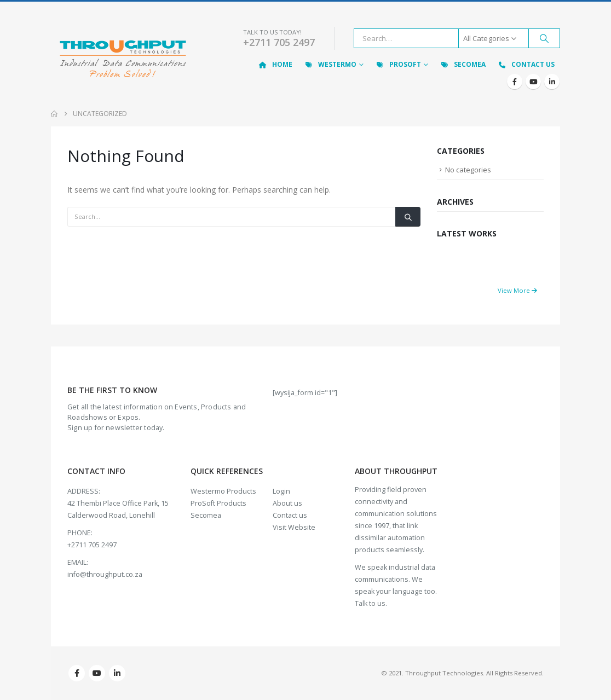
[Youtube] (533, 82)
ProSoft (398, 64)
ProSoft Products (218, 503)
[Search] (544, 38)
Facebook (77, 673)
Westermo (330, 64)
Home (275, 64)
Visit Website (294, 527)
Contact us (290, 515)
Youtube (97, 673)
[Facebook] (515, 82)
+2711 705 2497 (279, 42)
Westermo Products (223, 491)
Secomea (463, 64)
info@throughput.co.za (105, 574)
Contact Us (526, 64)
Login (281, 491)
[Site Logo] (123, 60)
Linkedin (117, 673)
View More (517, 290)
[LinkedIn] (552, 82)
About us (287, 503)
